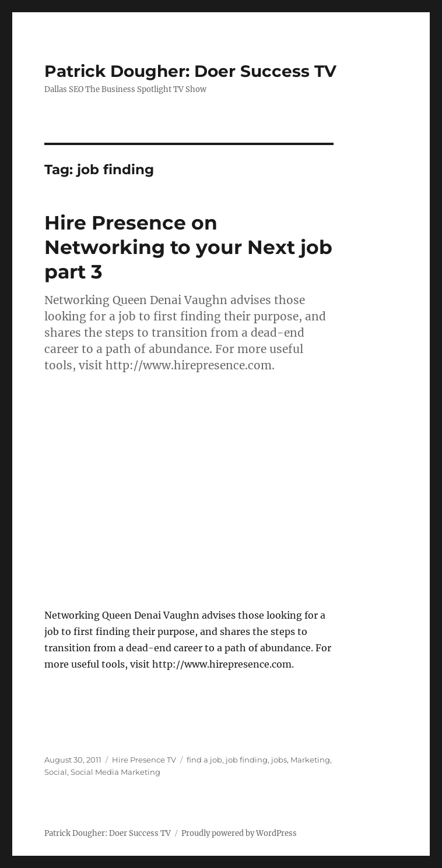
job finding (247, 760)
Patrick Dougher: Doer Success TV (190, 71)
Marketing (310, 760)
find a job (204, 760)
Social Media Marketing (115, 772)
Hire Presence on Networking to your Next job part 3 (188, 247)
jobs (279, 760)
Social (56, 772)
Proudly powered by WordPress (239, 833)
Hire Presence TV (144, 760)
